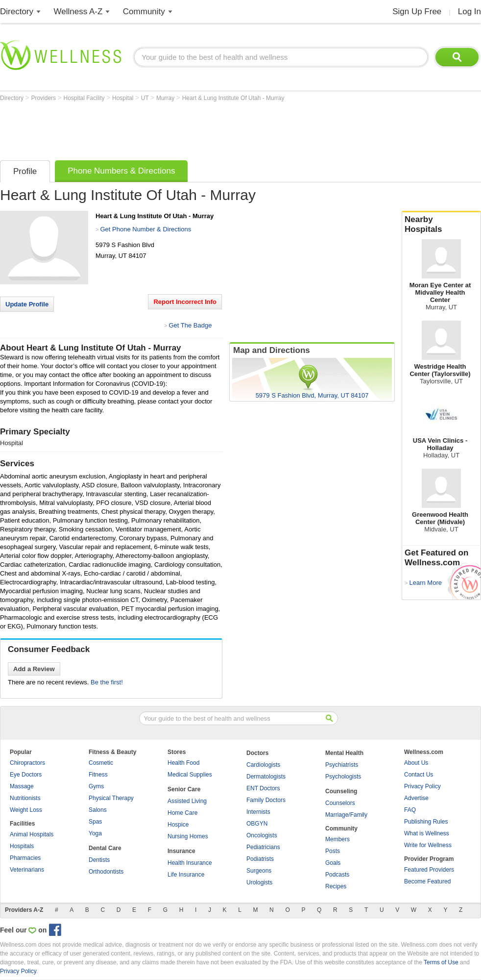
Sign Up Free (417, 12)
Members (337, 839)
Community (144, 12)
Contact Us (419, 775)
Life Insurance (186, 875)
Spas (95, 822)
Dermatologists (266, 777)
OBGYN (257, 824)
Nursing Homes (188, 836)
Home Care (182, 813)
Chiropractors (27, 763)
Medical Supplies (190, 775)
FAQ (410, 810)
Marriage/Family (346, 815)
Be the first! (107, 682)
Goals (333, 863)
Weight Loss (26, 810)
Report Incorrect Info (185, 302)
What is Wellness (427, 833)
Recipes (336, 886)
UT (146, 98)
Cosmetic (101, 763)
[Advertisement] (178, 128)
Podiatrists (260, 859)
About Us (416, 763)
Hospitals (22, 846)
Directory (17, 12)
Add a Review (34, 669)
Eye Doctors (26, 775)
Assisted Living (187, 801)
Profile (25, 171)
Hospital (124, 98)
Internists (258, 812)
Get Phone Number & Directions (145, 229)
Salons (98, 810)
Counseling (341, 791)
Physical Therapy (111, 798)
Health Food (183, 763)
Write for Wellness (428, 845)
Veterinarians (27, 870)
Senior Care (184, 789)
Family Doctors (266, 800)
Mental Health (344, 753)
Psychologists (343, 777)
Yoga (95, 833)
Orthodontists (106, 872)
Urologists (259, 882)
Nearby (441, 225)
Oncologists (262, 835)
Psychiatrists (342, 765)
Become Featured (427, 881)
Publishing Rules (426, 822)
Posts (333, 851)
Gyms (96, 786)
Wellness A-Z (78, 12)
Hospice (178, 825)
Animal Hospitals (32, 834)
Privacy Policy (422, 786)
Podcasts (337, 875)
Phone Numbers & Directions (121, 171)
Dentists (99, 860)
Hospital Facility (85, 98)
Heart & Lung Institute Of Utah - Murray (233, 98)
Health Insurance (190, 863)
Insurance (181, 851)
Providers (44, 98)
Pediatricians (263, 847)
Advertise (416, 798)
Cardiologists (263, 765)
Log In (469, 12)
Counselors (340, 803)
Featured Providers (429, 870)
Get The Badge (190, 325)
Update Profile (27, 304)
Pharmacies (25, 858)
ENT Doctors (263, 788)
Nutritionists (25, 798)
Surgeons (259, 871)
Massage (22, 786)
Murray (166, 98)
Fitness (98, 775)
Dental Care (105, 848)
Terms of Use (441, 962)
